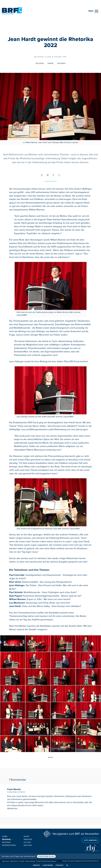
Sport (27, 836)
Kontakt (22, 861)
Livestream (48, 865)
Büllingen (40, 63)
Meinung (28, 839)
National (6, 842)
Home (5, 836)
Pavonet (96, 861)
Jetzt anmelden (90, 840)
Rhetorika (61, 63)
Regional (6, 839)
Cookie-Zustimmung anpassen (46, 861)
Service (36, 865)
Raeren (50, 63)
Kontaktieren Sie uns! (47, 856)
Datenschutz (14, 861)
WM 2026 (28, 845)
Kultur (27, 842)
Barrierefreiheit (30, 861)
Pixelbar (89, 861)
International (9, 845)
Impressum (6, 861)
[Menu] (93, 11)
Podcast (60, 865)
